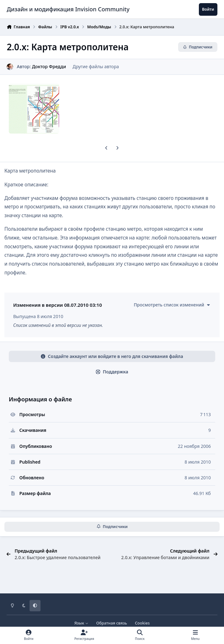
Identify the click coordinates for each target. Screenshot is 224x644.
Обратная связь (112, 623)
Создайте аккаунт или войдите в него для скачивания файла (112, 356)
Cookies (142, 623)
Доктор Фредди (49, 66)
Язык (81, 623)
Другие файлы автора (96, 66)
